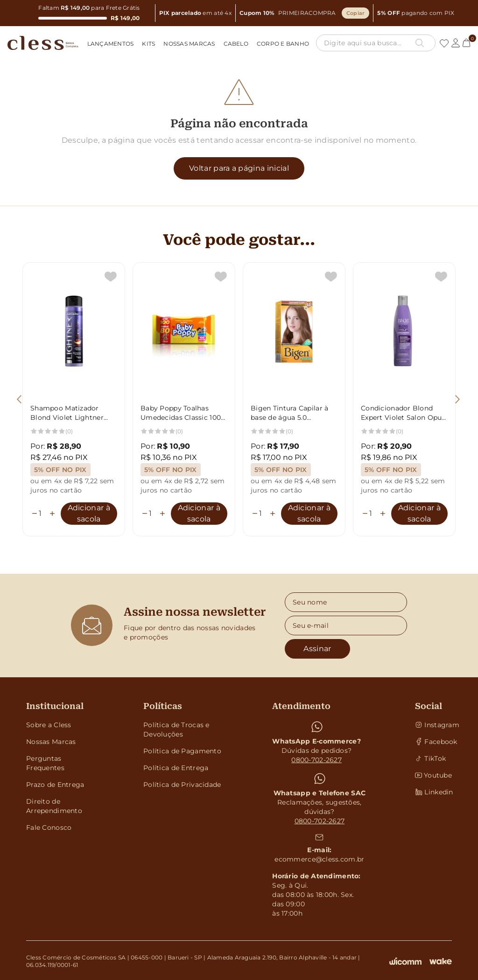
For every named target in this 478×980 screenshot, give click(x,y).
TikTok (430, 758)
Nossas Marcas (189, 44)
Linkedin (433, 792)
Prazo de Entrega (55, 785)
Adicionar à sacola (89, 513)
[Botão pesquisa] (420, 43)
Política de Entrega (176, 768)
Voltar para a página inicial (239, 168)
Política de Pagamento (182, 751)
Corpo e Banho (283, 44)
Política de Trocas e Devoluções (176, 730)
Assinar (317, 649)
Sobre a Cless (49, 725)
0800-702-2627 (316, 760)
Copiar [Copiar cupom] (356, 13)
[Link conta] (456, 43)
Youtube (433, 775)
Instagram (433, 725)
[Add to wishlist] (111, 277)
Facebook (433, 742)
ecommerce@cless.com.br (319, 859)
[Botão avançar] (457, 399)
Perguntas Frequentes (45, 763)
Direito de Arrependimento (54, 806)
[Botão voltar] (19, 399)
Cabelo (236, 44)
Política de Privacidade (182, 785)
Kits (148, 44)
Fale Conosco (49, 827)
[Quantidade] (43, 514)
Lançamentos (111, 44)
